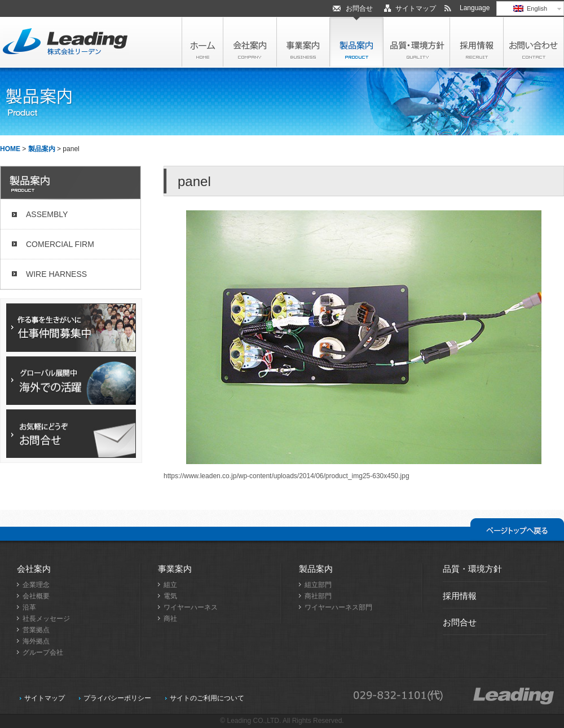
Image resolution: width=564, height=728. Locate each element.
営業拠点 (36, 630)
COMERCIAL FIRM (60, 244)
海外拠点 (36, 641)
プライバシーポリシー (117, 698)
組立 (170, 585)
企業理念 (36, 585)
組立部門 (318, 585)
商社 (170, 619)
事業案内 (175, 569)
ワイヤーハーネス (191, 607)
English (530, 8)
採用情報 (460, 596)
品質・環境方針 (472, 569)
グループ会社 (43, 652)
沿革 (29, 607)
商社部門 (318, 596)
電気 (170, 596)
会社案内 (34, 569)
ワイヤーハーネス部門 (338, 607)
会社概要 (36, 596)
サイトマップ (416, 8)
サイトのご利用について (207, 698)
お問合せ (359, 8)
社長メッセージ (46, 619)
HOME (10, 149)
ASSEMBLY (47, 214)
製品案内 (42, 149)
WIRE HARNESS (56, 274)
